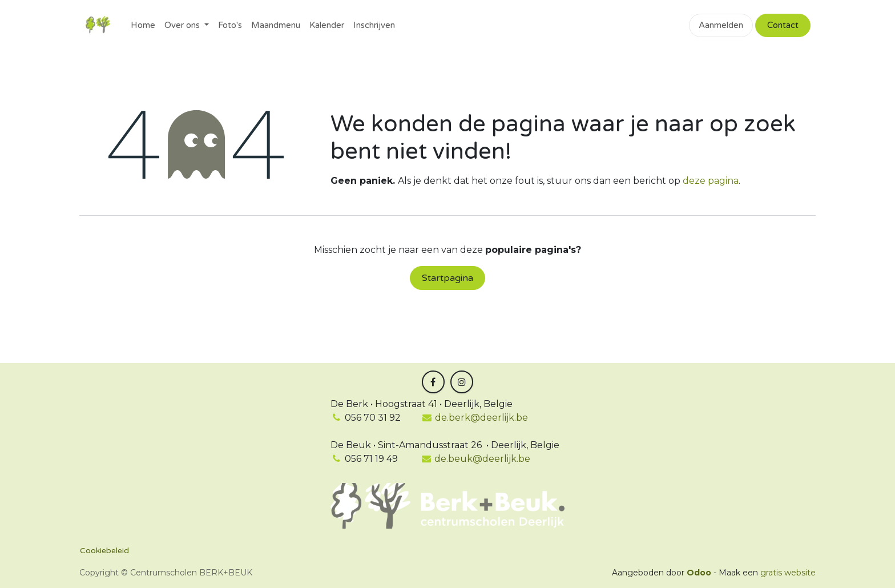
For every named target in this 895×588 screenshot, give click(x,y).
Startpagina (447, 278)
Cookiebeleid (104, 551)
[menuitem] (143, 25)
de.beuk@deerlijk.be (481, 459)
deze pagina (711, 181)
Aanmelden (721, 25)
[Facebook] (433, 382)
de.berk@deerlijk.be (475, 418)
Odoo (700, 573)
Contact (783, 25)
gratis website (788, 573)
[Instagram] (462, 382)
